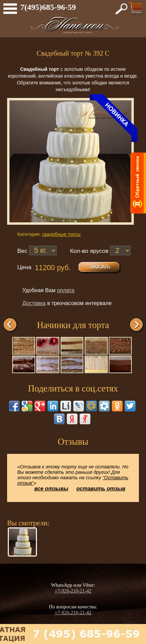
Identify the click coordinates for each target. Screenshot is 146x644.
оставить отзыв (101, 489)
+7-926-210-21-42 (73, 591)
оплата (66, 290)
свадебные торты (61, 234)
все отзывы (51, 489)
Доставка (34, 303)
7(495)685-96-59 (48, 7)
